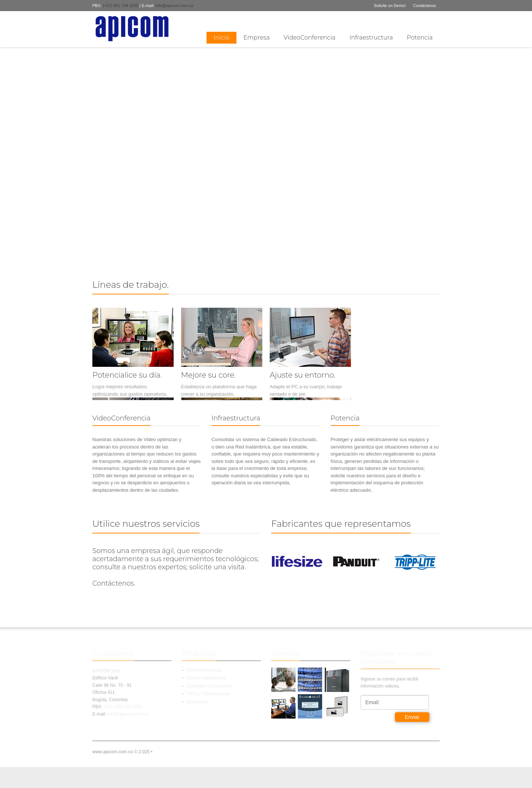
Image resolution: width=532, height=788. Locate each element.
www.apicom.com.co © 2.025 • (122, 752)
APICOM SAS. (107, 671)
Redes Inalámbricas (207, 678)
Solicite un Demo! (390, 6)
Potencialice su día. (127, 375)
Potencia (420, 37)
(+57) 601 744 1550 (121, 6)
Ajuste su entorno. (303, 375)
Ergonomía (198, 702)
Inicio (221, 37)
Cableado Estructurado (210, 686)
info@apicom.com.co (175, 6)
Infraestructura (371, 37)
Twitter (423, 20)
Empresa (257, 37)
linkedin (435, 20)
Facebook (411, 20)
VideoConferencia (310, 37)
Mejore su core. (208, 375)
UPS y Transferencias (208, 694)
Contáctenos (424, 6)
